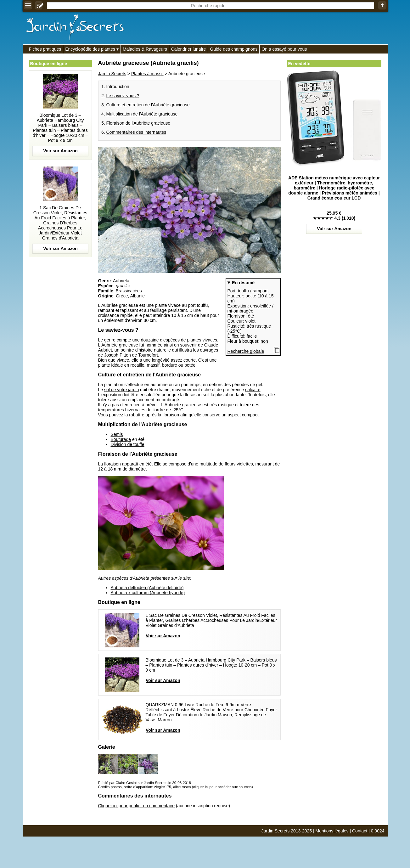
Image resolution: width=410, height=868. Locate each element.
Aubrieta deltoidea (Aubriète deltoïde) (147, 588)
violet (250, 321)
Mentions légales (332, 831)
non (264, 341)
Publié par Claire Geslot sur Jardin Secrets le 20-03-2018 (145, 783)
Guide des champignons (234, 49)
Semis (117, 434)
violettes (245, 464)
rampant (260, 291)
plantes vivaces (202, 340)
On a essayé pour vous (284, 49)
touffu (243, 291)
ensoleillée (261, 306)
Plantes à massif (147, 74)
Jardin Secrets (112, 74)
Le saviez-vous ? (123, 96)
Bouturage (121, 439)
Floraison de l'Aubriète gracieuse (138, 123)
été (251, 316)
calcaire (253, 390)
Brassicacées (129, 291)
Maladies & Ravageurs (145, 49)
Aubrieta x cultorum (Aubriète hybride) (148, 593)
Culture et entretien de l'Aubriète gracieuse (148, 105)
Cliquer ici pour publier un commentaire (137, 806)
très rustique (259, 326)
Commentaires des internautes (136, 132)
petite (251, 296)
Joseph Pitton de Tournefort (131, 355)
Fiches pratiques (45, 49)
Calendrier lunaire (189, 49)
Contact (360, 831)
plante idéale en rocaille (121, 365)
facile (252, 336)
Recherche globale (246, 351)
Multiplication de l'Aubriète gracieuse (142, 114)
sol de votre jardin (122, 390)
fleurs (230, 464)
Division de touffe (128, 444)
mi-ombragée (240, 311)
